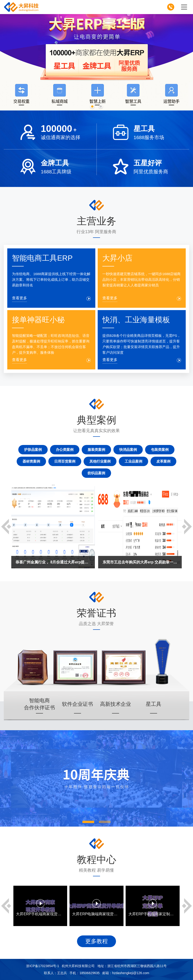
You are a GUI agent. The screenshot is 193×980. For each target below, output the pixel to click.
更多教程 (96, 941)
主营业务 (96, 221)
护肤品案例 (33, 450)
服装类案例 (96, 450)
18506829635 (89, 973)
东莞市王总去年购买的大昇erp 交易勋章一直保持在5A (140, 562)
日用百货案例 (65, 461)
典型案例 (96, 420)
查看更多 (19, 298)
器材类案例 (31, 461)
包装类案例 (160, 450)
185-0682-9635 (172, 8)
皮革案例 (163, 461)
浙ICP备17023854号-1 (42, 966)
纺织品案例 (96, 473)
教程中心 (96, 860)
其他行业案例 (100, 461)
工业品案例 (133, 461)
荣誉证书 (96, 613)
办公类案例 (65, 450)
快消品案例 (128, 450)
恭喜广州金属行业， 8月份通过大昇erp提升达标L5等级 (53, 562)
